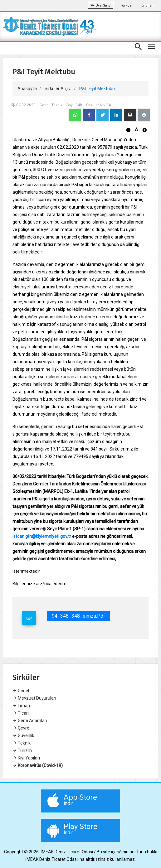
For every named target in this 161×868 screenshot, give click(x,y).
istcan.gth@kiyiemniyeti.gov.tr (42, 536)
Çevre (21, 728)
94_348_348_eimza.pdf (78, 616)
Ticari (21, 713)
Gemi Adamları (30, 721)
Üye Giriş (101, 5)
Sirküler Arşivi (58, 89)
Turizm (22, 750)
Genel (21, 691)
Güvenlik (23, 735)
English (147, 5)
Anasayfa (27, 89)
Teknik (22, 743)
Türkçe (126, 5)
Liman (21, 706)
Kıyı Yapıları (26, 758)
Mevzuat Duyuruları (34, 698)
